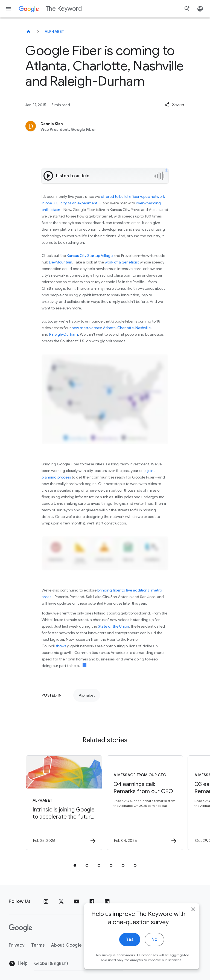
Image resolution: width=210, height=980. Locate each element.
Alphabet (54, 31)
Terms (38, 945)
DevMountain (61, 262)
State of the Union (113, 626)
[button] (174, 105)
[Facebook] (92, 901)
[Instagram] (46, 901)
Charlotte (126, 328)
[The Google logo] (21, 928)
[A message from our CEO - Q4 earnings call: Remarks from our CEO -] (145, 803)
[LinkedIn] (107, 901)
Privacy (17, 945)
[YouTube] (77, 901)
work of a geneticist (122, 262)
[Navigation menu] (9, 9)
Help (18, 964)
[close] (193, 937)
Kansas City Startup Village (90, 256)
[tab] (75, 865)
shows (61, 646)
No (154, 967)
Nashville (143, 328)
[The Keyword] (28, 31)
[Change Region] (79, 964)
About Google (66, 945)
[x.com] (61, 901)
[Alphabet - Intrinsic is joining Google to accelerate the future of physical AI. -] (64, 803)
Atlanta (109, 328)
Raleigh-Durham (64, 334)
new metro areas (86, 328)
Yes (130, 967)
